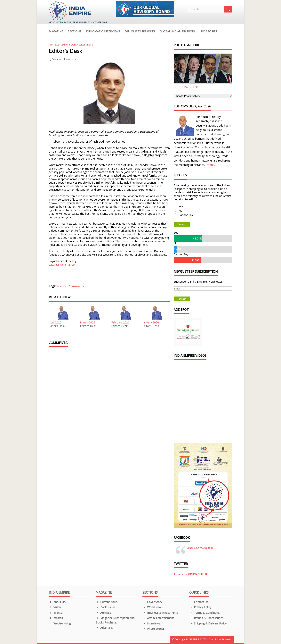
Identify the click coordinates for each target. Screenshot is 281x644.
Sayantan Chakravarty (64, 59)
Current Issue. (107, 602)
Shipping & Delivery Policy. (208, 623)
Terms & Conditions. (205, 613)
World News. (153, 607)
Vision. (55, 607)
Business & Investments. (160, 613)
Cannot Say (186, 215)
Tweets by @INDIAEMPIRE (191, 574)
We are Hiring (60, 623)
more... (211, 165)
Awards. (56, 618)
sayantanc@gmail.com (63, 265)
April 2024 (54, 45)
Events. (56, 613)
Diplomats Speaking (140, 32)
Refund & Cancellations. (207, 618)
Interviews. (152, 623)
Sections (75, 32)
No (181, 210)
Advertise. (104, 628)
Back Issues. (106, 607)
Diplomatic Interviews (103, 32)
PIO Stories (209, 32)
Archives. (104, 613)
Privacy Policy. (201, 607)
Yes (181, 206)
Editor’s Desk (57, 326)
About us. (57, 602)
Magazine (56, 32)
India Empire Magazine (200, 548)
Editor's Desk (69, 45)
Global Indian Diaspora (178, 32)
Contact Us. (199, 602)
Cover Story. (153, 602)
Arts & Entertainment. (158, 618)
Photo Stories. (154, 629)
